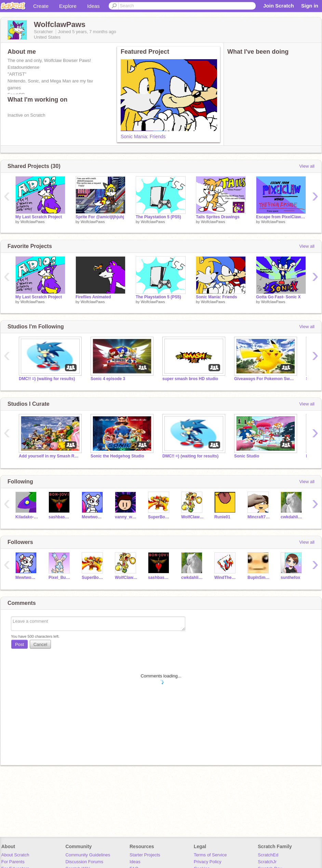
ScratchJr (267, 862)
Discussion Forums (84, 862)
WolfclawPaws (33, 222)
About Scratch (15, 855)
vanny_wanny (126, 517)
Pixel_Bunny (60, 578)
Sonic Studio (247, 456)
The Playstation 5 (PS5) (158, 217)
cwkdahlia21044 (292, 517)
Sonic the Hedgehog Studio (117, 456)
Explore (68, 6)
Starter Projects (145, 855)
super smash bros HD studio (190, 379)
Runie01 (222, 517)
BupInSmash (259, 578)
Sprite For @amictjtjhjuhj (100, 217)
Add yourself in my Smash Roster (50, 456)
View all (307, 166)
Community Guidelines (88, 855)
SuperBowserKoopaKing (159, 517)
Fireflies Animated (93, 297)
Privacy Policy (208, 862)
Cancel (40, 644)
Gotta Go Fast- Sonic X (278, 297)
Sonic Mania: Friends (143, 137)
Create (41, 6)
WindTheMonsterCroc (226, 578)
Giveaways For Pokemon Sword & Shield (265, 379)
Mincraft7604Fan (259, 517)
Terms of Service (210, 855)
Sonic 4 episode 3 (108, 379)
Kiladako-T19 (27, 517)
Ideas (93, 6)
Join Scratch (279, 6)
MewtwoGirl (93, 517)
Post (19, 644)
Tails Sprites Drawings (218, 217)
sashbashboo (60, 517)
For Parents (13, 862)
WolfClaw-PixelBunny (193, 517)
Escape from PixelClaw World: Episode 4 (281, 217)
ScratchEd (268, 855)
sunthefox (290, 578)
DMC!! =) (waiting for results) (47, 379)
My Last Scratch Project (39, 217)
